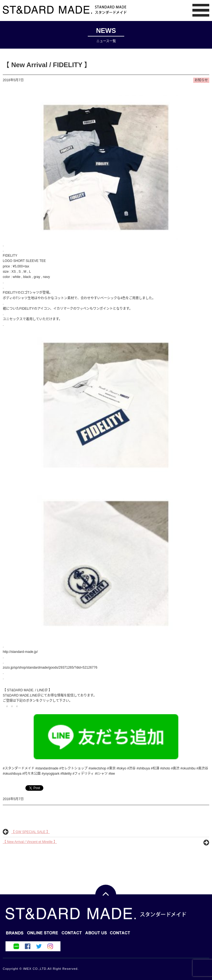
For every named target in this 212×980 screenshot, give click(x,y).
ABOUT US (120, 935)
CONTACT (96, 935)
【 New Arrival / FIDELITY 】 (47, 65)
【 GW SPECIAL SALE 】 (31, 832)
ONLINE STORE (72, 935)
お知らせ (201, 80)
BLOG (43, 935)
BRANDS (15, 935)
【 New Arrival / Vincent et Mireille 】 (30, 842)
